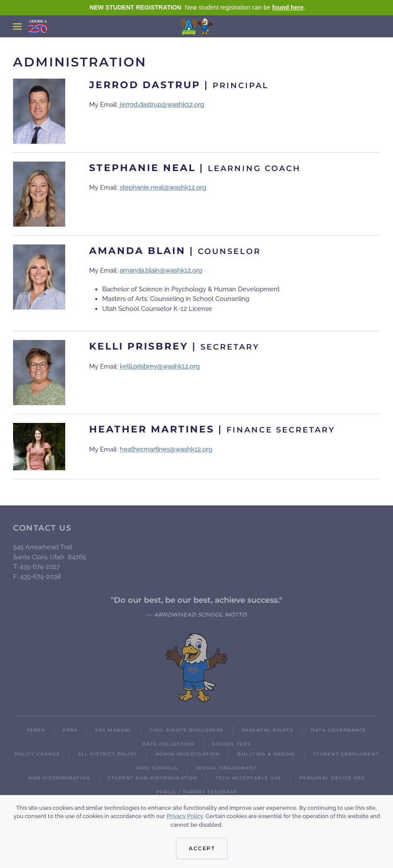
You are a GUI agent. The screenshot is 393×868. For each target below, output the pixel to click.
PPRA (70, 730)
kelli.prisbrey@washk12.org (160, 366)
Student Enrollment (346, 754)
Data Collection (169, 744)
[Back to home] (197, 26)
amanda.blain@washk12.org (161, 271)
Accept (202, 848)
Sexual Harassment (226, 768)
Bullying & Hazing (266, 754)
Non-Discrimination (59, 778)
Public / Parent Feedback (197, 792)
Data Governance (339, 730)
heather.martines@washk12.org (166, 449)
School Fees (231, 744)
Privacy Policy (185, 816)
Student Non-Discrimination (153, 778)
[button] (17, 26)
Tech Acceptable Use (248, 778)
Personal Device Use (332, 778)
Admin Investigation (188, 754)
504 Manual (113, 730)
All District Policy (108, 754)
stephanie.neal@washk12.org (163, 188)
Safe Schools (157, 768)
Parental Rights (268, 730)
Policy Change (37, 754)
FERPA (36, 730)
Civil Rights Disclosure (187, 730)
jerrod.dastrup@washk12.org (162, 105)
